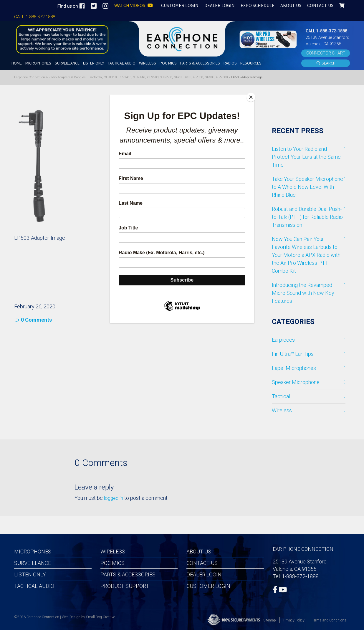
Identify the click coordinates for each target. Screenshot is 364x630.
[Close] (253, 96)
